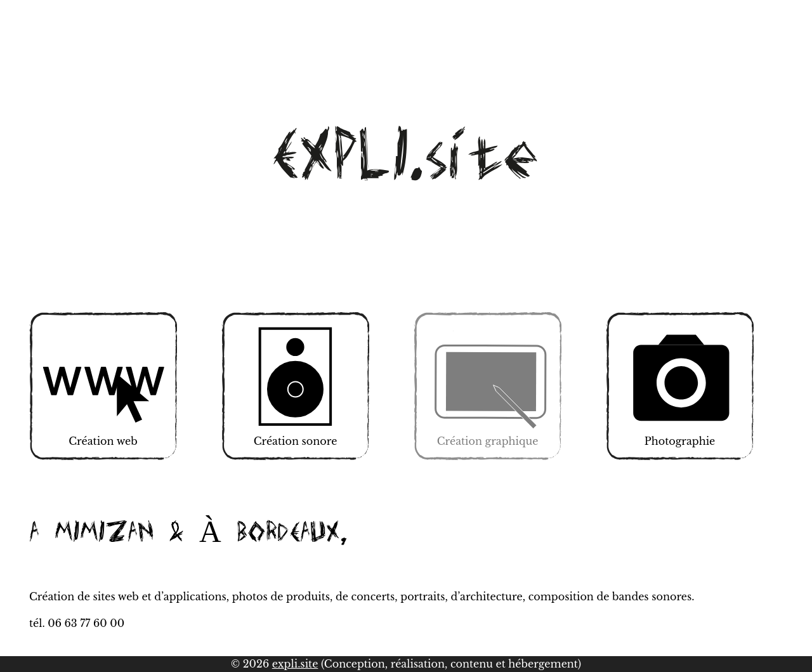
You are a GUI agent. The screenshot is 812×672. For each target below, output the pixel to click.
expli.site (295, 664)
